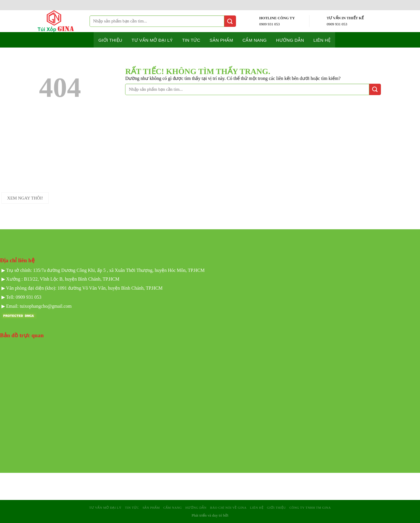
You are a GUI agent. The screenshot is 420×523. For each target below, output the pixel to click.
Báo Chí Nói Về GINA (228, 508)
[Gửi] (230, 21)
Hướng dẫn (290, 40)
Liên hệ (322, 40)
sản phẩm (151, 508)
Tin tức (191, 40)
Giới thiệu (110, 40)
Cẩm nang (254, 40)
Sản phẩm (222, 40)
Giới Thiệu (276, 508)
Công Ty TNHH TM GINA (310, 508)
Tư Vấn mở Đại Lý (152, 40)
